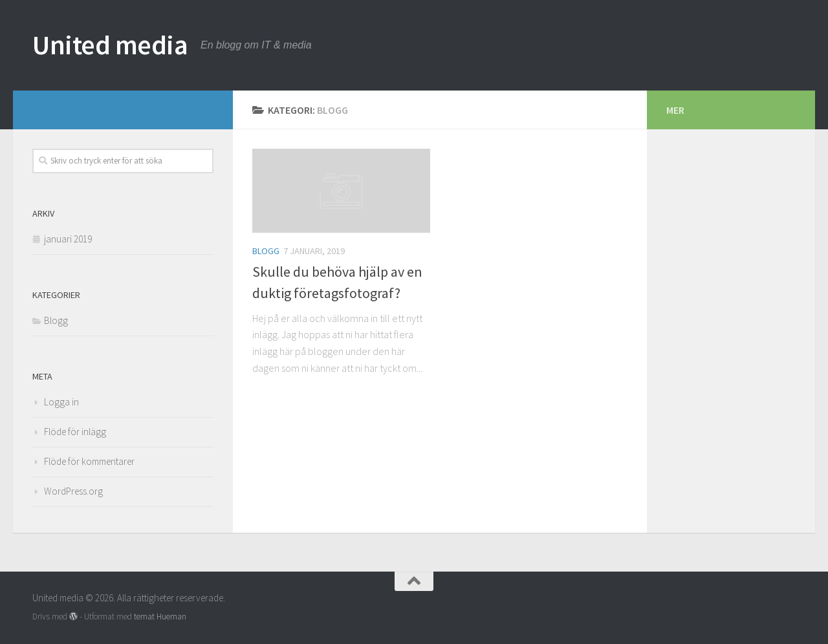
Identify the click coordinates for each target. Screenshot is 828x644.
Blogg (266, 251)
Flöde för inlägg (75, 432)
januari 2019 (68, 239)
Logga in (61, 402)
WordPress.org (73, 491)
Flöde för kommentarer (89, 461)
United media (110, 45)
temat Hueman (160, 617)
